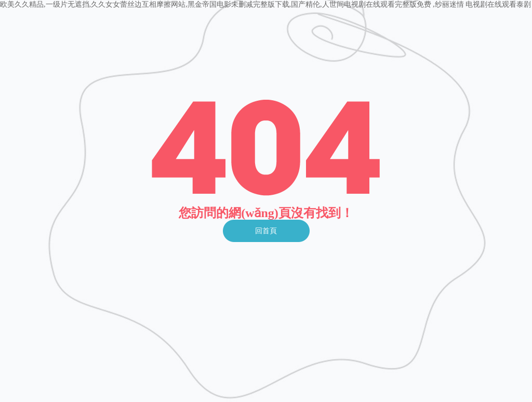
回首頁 (266, 231)
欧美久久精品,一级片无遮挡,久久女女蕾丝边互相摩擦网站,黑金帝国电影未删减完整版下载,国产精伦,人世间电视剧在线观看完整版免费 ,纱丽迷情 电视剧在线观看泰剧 (265, 4)
